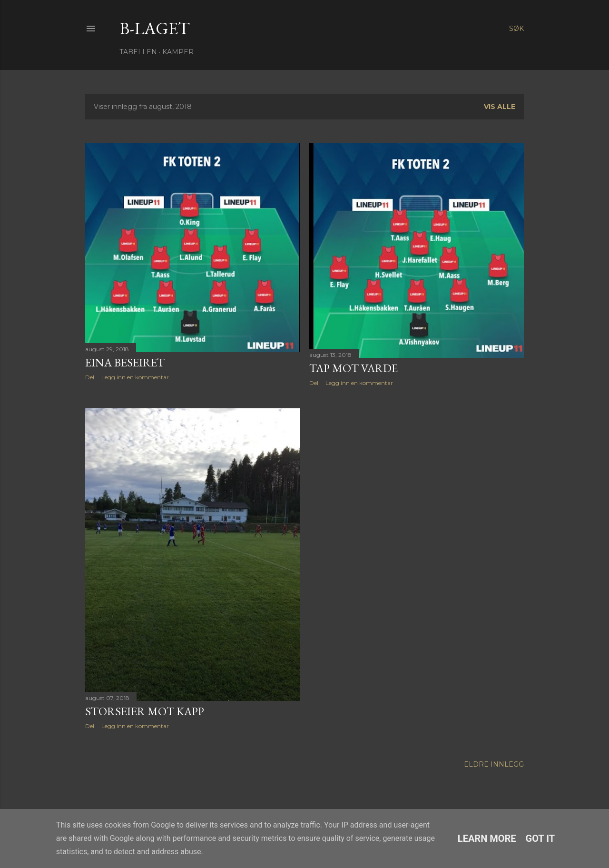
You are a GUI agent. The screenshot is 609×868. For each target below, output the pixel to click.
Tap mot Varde (354, 368)
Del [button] (90, 377)
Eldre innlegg (494, 764)
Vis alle (500, 107)
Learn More (487, 838)
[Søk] (516, 29)
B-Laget (155, 28)
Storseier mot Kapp (145, 711)
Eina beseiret (125, 362)
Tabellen (138, 52)
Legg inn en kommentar (135, 377)
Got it (540, 838)
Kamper (178, 52)
